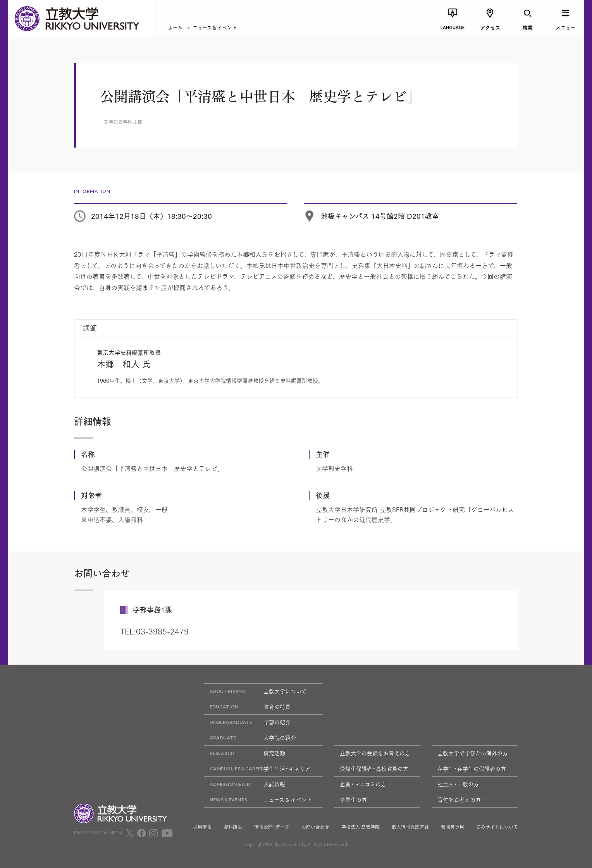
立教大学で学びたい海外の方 (473, 753)
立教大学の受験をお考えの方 (375, 753)
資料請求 (233, 827)
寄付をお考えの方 (459, 799)
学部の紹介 (247, 722)
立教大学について (255, 691)
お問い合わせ (315, 827)
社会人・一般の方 (458, 784)
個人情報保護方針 (410, 827)
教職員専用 (453, 827)
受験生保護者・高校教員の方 (374, 768)
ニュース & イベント (258, 800)
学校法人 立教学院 (361, 827)
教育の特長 (247, 707)
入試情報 (245, 784)
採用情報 (202, 827)
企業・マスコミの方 (363, 784)
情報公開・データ (272, 827)
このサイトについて (497, 827)
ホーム (175, 27)
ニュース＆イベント (215, 27)
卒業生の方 (353, 799)
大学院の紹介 (250, 738)
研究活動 (245, 753)
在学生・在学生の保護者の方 (472, 768)
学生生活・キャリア (257, 769)
